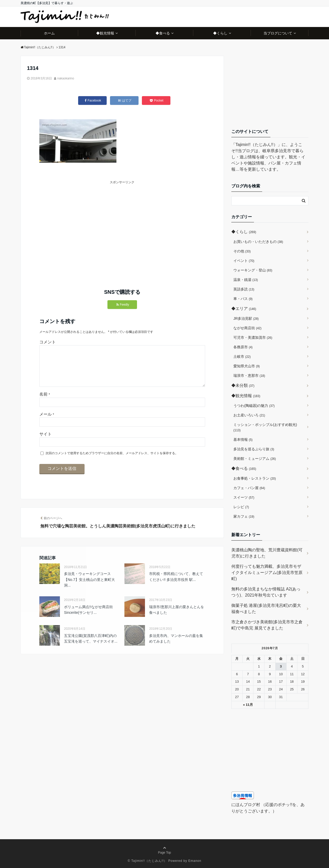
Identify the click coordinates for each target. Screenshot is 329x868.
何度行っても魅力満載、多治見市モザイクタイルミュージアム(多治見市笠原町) (267, 573)
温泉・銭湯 (246, 280)
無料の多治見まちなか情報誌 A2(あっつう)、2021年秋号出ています (266, 592)
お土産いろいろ (249, 415)
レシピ (241, 507)
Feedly (123, 305)
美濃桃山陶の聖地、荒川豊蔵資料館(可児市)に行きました (267, 553)
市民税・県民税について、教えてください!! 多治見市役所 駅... (176, 585)
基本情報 (243, 440)
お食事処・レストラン (255, 478)
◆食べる (163, 33)
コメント (48, 342)
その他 (242, 251)
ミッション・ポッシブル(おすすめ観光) (265, 427)
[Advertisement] (81, 221)
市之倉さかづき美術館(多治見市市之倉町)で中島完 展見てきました (267, 625)
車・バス (243, 299)
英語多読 (244, 289)
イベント (244, 261)
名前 (45, 402)
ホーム (49, 33)
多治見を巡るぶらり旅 (254, 449)
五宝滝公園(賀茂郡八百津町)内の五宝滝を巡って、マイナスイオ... (91, 647)
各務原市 (243, 347)
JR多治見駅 (246, 318)
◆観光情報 (105, 33)
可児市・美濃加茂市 (253, 337)
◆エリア (244, 309)
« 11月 (248, 705)
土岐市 (242, 357)
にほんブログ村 (246, 805)
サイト (45, 442)
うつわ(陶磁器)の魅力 (254, 406)
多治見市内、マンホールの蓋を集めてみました (176, 647)
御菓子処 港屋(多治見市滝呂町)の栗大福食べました (266, 609)
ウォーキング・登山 (253, 270)
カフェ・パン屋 (249, 488)
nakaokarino (66, 78)
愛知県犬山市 (247, 366)
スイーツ (244, 497)
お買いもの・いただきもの (258, 242)
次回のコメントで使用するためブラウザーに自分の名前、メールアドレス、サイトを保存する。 (112, 461)
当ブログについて (278, 33)
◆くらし (220, 33)
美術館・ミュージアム (255, 459)
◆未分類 (243, 385)
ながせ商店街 (247, 328)
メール (47, 422)
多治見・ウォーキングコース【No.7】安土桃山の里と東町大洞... (89, 588)
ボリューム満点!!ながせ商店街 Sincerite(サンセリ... (88, 618)
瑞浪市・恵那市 (249, 376)
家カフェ (244, 516)
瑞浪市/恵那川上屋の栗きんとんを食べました (177, 618)
